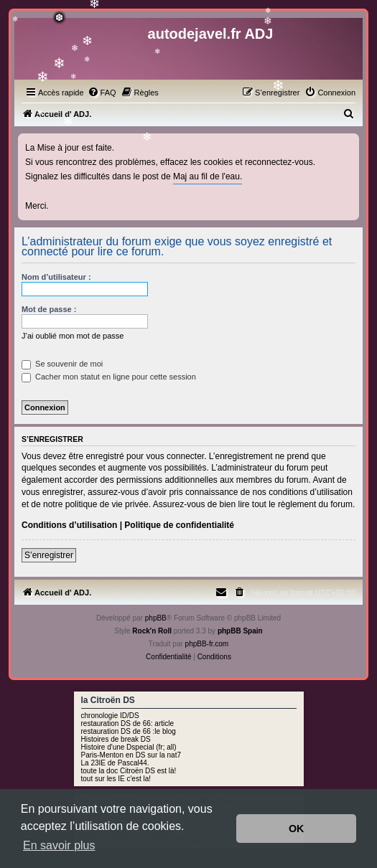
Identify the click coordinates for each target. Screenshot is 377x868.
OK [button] (297, 829)
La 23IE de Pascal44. (115, 763)
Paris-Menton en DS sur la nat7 (131, 755)
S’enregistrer (49, 555)
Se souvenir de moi (62, 364)
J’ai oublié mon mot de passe (73, 336)
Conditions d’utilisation (69, 525)
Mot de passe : (49, 309)
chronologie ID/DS (110, 716)
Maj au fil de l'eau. (208, 176)
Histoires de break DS (116, 739)
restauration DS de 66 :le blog (129, 731)
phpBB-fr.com (207, 644)
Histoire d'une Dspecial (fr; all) (129, 747)
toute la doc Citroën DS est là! (129, 771)
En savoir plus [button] (59, 845)
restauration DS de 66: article (128, 723)
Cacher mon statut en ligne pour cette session (109, 377)
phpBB (156, 618)
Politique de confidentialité (179, 525)
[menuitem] (102, 93)
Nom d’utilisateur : (56, 277)
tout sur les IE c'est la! (116, 779)
